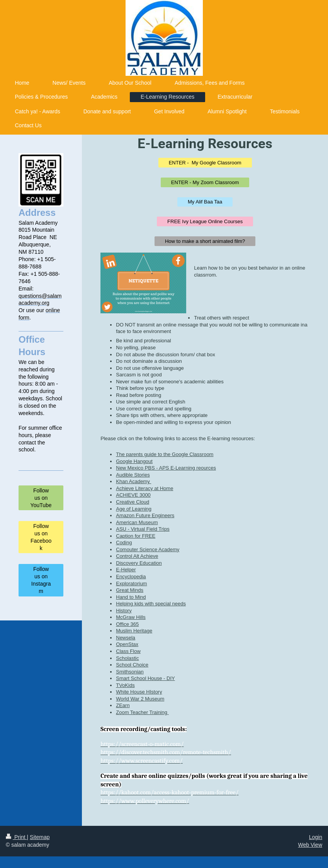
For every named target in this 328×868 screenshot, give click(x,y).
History (124, 611)
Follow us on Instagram (41, 580)
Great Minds (130, 590)
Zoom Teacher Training (142, 712)
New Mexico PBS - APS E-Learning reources (166, 468)
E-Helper (126, 570)
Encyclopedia (131, 577)
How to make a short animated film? (205, 241)
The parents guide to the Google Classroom (165, 454)
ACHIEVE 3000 (133, 495)
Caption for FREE (136, 536)
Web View (310, 845)
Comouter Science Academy (148, 549)
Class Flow (128, 651)
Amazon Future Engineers (145, 515)
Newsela (126, 638)
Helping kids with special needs (151, 604)
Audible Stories (133, 475)
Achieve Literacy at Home (144, 488)
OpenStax (127, 644)
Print (16, 837)
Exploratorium (131, 584)
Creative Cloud (133, 502)
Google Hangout (134, 461)
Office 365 (127, 624)
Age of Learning (134, 509)
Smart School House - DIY (145, 678)
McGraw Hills (131, 617)
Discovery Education (139, 563)
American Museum (137, 522)
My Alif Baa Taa (205, 202)
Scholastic (127, 658)
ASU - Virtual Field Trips (143, 529)
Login (316, 837)
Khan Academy (133, 481)
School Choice (132, 665)
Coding (124, 542)
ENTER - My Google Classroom (205, 163)
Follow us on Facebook (41, 537)
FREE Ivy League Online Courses (205, 221)
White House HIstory (139, 692)
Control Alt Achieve (137, 556)
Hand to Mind (131, 597)
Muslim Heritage (134, 631)
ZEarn (123, 705)
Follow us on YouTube (41, 498)
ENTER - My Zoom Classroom (205, 182)
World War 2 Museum (140, 699)
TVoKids (125, 685)
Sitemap (40, 837)
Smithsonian (130, 672)
